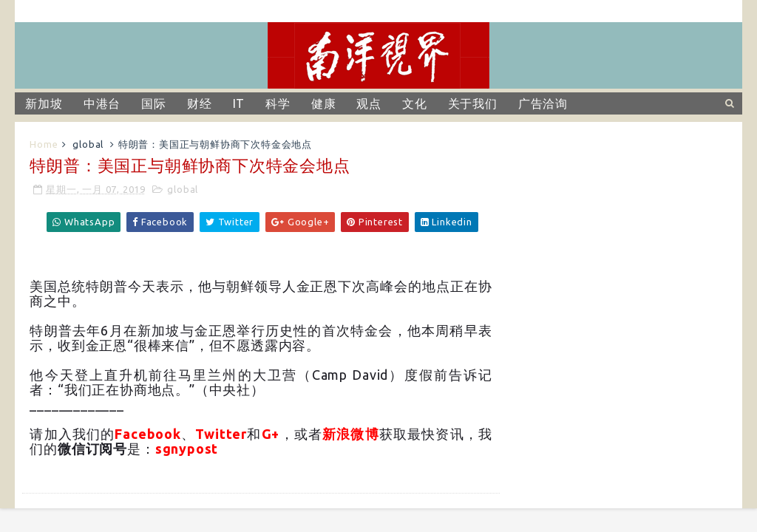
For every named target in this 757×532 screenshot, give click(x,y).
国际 (154, 103)
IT (239, 103)
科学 (278, 103)
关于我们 (473, 103)
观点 (369, 103)
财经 (200, 103)
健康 (324, 103)
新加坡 (44, 103)
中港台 (102, 103)
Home (44, 144)
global (88, 144)
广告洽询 (543, 103)
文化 (415, 103)
